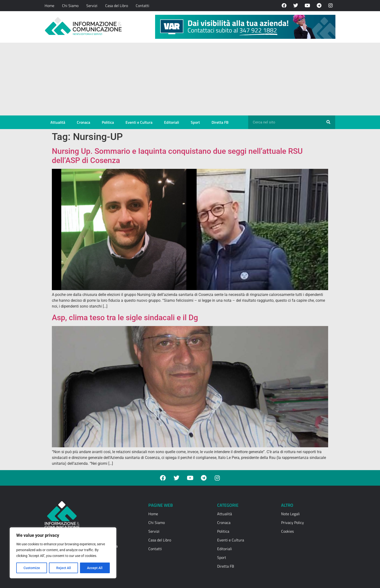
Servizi (92, 6)
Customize (32, 568)
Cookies (287, 531)
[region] (63, 553)
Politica (108, 122)
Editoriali (172, 122)
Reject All (64, 568)
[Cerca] (328, 122)
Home (49, 6)
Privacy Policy (293, 523)
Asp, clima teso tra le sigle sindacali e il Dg (125, 318)
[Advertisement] (190, 79)
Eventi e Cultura (139, 122)
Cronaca (83, 122)
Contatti (142, 6)
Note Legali (290, 514)
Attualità (58, 122)
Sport (195, 122)
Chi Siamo (70, 6)
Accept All (95, 568)
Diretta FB (220, 122)
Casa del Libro (117, 6)
